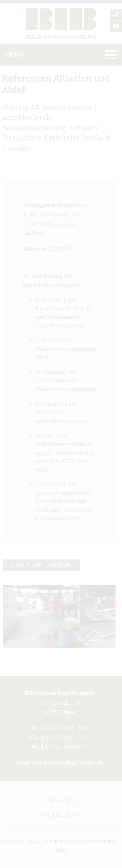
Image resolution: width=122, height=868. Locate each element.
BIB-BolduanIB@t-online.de (68, 763)
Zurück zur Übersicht (41, 565)
